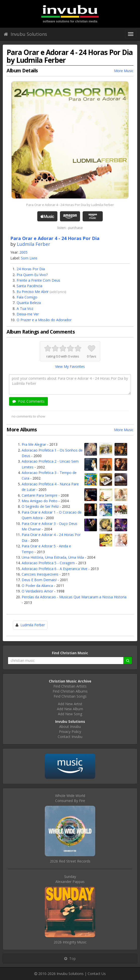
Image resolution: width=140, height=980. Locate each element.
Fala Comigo (27, 297)
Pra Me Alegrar (34, 444)
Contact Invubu (70, 737)
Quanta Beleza (29, 303)
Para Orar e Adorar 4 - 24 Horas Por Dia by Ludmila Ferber (70, 205)
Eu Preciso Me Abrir (33, 292)
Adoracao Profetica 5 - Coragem (48, 563)
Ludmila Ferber (33, 244)
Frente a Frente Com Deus (38, 280)
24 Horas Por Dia (31, 269)
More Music (124, 71)
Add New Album (70, 709)
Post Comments (28, 401)
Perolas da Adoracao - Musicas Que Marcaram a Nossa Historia (74, 597)
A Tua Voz (25, 308)
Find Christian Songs (70, 696)
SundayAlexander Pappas (70, 879)
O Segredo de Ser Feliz (40, 506)
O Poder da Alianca (37, 586)
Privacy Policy (70, 732)
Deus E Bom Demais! (39, 580)
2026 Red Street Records (70, 861)
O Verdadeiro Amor (37, 591)
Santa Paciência (29, 286)
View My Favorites (70, 366)
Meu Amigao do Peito (40, 501)
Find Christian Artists (70, 686)
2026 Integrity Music (70, 942)
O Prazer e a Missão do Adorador (44, 320)
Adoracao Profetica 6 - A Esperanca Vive (55, 569)
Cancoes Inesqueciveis (40, 574)
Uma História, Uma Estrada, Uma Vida (53, 557)
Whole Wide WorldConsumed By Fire (70, 798)
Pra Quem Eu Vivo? (32, 275)
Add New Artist (70, 704)
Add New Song (70, 714)
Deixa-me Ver (28, 314)
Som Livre (29, 258)
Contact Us (97, 974)
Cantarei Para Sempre (40, 495)
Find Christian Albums (70, 691)
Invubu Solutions (25, 34)
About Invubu (70, 726)
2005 (23, 252)
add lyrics (58, 292)
